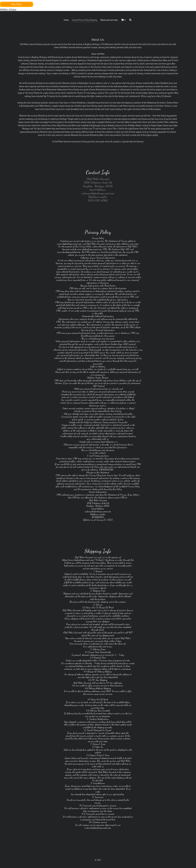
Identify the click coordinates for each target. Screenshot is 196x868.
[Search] (130, 20)
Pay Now (16, 4)
